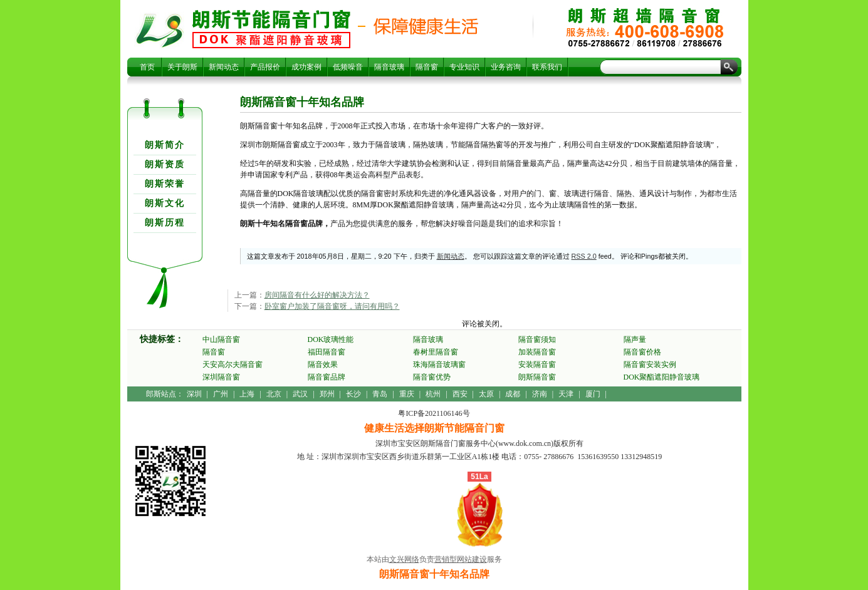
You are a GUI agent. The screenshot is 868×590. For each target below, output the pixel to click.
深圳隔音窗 (221, 377)
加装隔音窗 (537, 352)
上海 (247, 394)
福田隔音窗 (327, 352)
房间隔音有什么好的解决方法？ (317, 295)
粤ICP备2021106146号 (434, 413)
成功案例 (306, 67)
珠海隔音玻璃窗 (439, 365)
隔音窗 (427, 67)
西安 (460, 394)
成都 (513, 394)
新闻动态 (224, 67)
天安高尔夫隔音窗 (233, 365)
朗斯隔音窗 (537, 377)
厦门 (593, 394)
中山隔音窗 (221, 339)
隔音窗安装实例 (650, 365)
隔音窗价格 (642, 352)
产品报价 (265, 67)
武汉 (300, 394)
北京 (274, 394)
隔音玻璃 (389, 67)
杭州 (433, 394)
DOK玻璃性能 (331, 339)
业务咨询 (506, 67)
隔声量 (635, 339)
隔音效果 (323, 365)
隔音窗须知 (537, 339)
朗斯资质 (165, 164)
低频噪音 (348, 67)
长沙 (353, 394)
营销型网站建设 (461, 559)
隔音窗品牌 (327, 377)
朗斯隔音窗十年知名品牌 (271, 29)
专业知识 (464, 67)
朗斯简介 (165, 145)
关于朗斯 (182, 67)
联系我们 (547, 67)
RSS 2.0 (584, 256)
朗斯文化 (165, 203)
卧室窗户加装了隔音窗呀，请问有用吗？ (332, 306)
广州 (221, 394)
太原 (486, 394)
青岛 (380, 394)
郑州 (327, 394)
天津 (566, 394)
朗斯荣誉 (165, 184)
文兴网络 (404, 559)
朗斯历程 (165, 223)
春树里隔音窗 (436, 352)
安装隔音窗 (537, 365)
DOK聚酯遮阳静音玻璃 (662, 377)
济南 (540, 394)
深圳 (194, 394)
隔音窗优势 (432, 377)
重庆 (407, 394)
